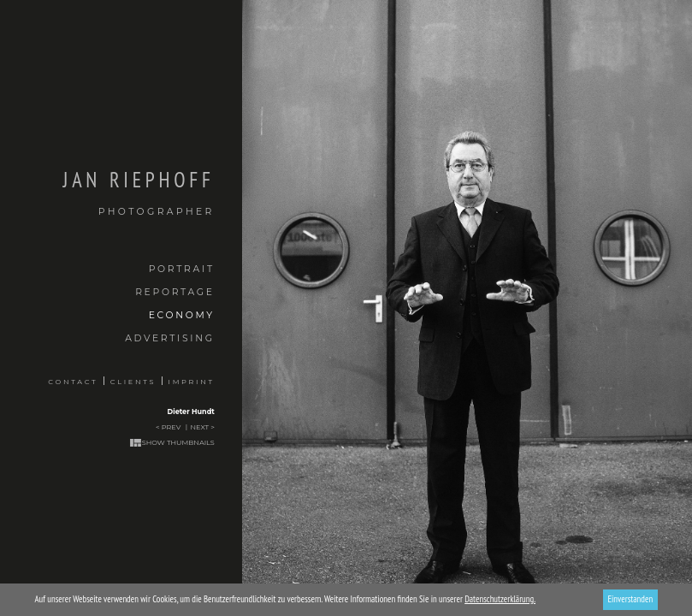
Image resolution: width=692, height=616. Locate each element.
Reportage (175, 292)
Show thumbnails (178, 442)
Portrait (182, 269)
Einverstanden (630, 599)
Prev (172, 427)
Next (200, 427)
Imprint (192, 382)
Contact (73, 382)
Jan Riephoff (107, 193)
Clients (133, 382)
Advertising (170, 338)
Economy (182, 315)
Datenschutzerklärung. (500, 599)
